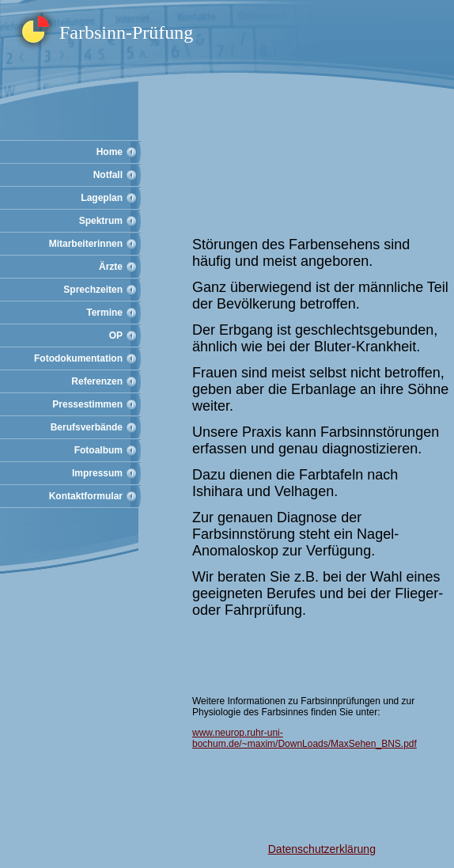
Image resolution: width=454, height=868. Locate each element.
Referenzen (97, 381)
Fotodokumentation (78, 358)
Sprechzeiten (93, 290)
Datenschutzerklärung (322, 849)
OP (116, 335)
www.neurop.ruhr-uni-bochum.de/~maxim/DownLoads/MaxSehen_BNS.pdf (305, 738)
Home (110, 152)
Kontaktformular (86, 496)
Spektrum (101, 221)
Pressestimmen (87, 404)
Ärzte (111, 267)
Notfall (108, 175)
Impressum (97, 473)
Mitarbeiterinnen (86, 244)
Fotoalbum (98, 450)
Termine (104, 313)
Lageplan (102, 198)
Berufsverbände (87, 427)
